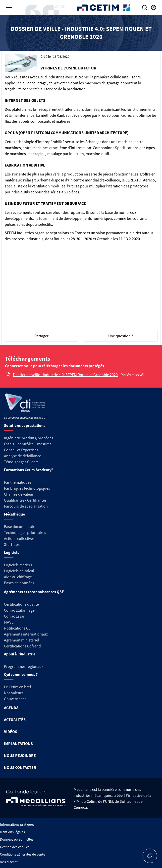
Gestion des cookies (15, 847)
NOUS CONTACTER (20, 767)
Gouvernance (15, 699)
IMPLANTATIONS (18, 744)
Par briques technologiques (27, 488)
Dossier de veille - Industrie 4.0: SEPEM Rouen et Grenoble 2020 (65, 375)
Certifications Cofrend (22, 646)
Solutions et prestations (25, 425)
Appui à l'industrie (20, 654)
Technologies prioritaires (25, 532)
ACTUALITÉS (15, 720)
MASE (9, 622)
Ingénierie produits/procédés (29, 438)
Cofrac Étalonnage (19, 610)
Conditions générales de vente (23, 854)
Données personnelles (17, 839)
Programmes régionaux (24, 666)
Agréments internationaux (26, 634)
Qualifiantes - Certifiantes (25, 500)
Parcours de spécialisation (26, 506)
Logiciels (12, 552)
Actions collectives (19, 538)
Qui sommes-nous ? (21, 674)
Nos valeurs (14, 693)
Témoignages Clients (21, 462)
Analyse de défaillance (23, 456)
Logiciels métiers (18, 565)
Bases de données (19, 583)
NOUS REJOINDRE (20, 755)
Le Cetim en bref (18, 687)
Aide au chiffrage (18, 577)
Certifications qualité (21, 604)
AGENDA (11, 708)
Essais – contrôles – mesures (28, 444)
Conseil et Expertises (21, 450)
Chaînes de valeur (19, 494)
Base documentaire (20, 526)
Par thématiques (18, 482)
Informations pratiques (17, 824)
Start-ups (12, 544)
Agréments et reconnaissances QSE (34, 592)
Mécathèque (14, 514)
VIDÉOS (11, 732)
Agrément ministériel (22, 640)
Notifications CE (17, 628)
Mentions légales (12, 832)
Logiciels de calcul (19, 571)
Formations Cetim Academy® (28, 470)
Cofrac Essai (14, 616)
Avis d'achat (9, 862)
